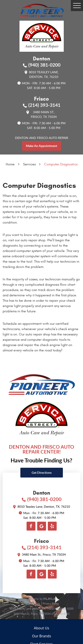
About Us (41, 628)
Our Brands (41, 636)
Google (42, 526)
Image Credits (32, 603)
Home (10, 164)
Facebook (31, 526)
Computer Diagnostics (61, 164)
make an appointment (41, 146)
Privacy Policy (51, 603)
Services (29, 164)
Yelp (52, 526)
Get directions (42, 473)
